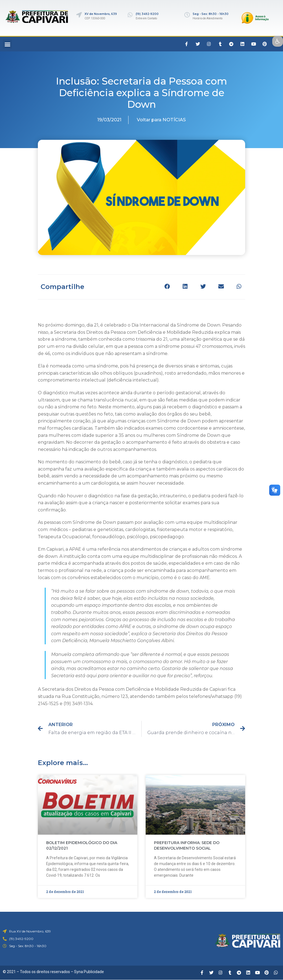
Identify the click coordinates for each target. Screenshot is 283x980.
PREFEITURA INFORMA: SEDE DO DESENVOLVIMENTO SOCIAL (187, 845)
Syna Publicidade (89, 972)
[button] (7, 44)
